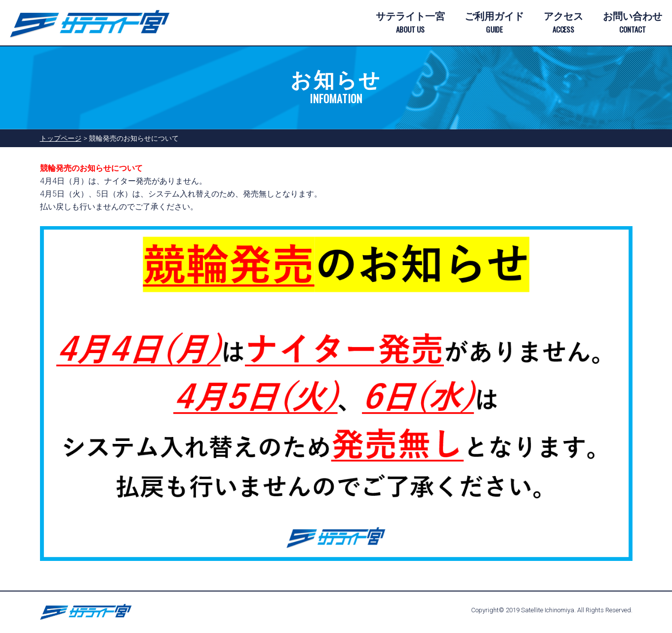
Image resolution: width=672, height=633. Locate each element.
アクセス (563, 23)
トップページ (61, 138)
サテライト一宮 (410, 23)
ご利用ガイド (494, 23)
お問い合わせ (632, 23)
